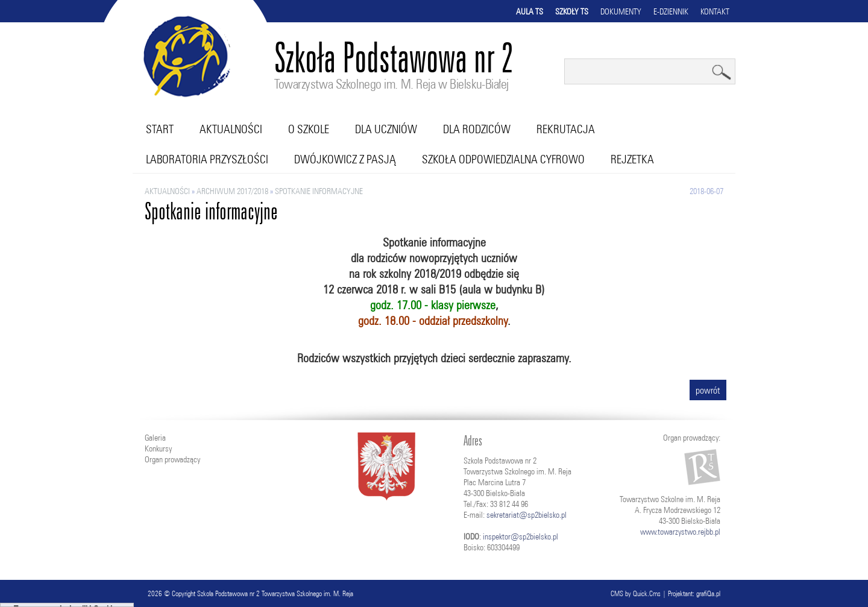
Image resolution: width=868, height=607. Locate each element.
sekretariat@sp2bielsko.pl (527, 515)
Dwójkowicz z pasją (345, 159)
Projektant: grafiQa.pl (694, 593)
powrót (708, 390)
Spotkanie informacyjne (319, 191)
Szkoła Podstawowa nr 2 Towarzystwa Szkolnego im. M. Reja (275, 593)
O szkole (309, 129)
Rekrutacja (566, 129)
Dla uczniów (386, 129)
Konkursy (158, 448)
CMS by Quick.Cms (636, 593)
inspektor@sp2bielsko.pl (520, 536)
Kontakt (715, 11)
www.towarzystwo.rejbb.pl (680, 532)
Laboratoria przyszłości (207, 159)
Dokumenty (621, 11)
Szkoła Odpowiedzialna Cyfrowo (503, 159)
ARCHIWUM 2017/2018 (232, 191)
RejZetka (632, 159)
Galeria (155, 438)
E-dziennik (671, 11)
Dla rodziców (477, 129)
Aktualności (231, 129)
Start (160, 129)
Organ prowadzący (172, 459)
